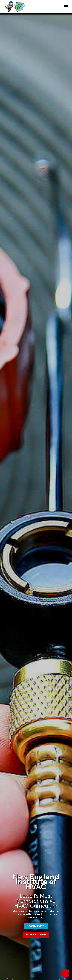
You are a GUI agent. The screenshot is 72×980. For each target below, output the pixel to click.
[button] (65, 973)
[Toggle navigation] (66, 7)
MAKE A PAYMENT (36, 934)
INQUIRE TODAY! (36, 926)
